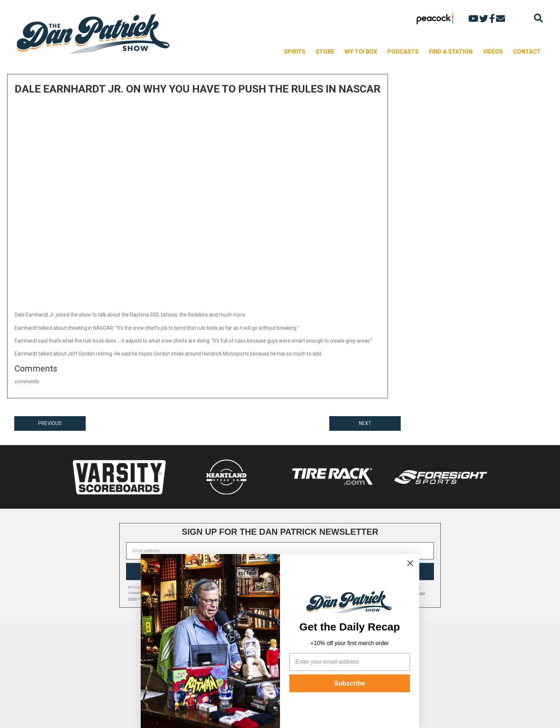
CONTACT (527, 52)
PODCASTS (403, 52)
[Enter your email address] (350, 662)
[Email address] (280, 551)
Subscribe (349, 683)
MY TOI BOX (361, 52)
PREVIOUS (50, 423)
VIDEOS (493, 52)
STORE (325, 52)
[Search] (538, 18)
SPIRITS (295, 52)
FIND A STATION (451, 52)
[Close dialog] (410, 563)
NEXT (365, 423)
